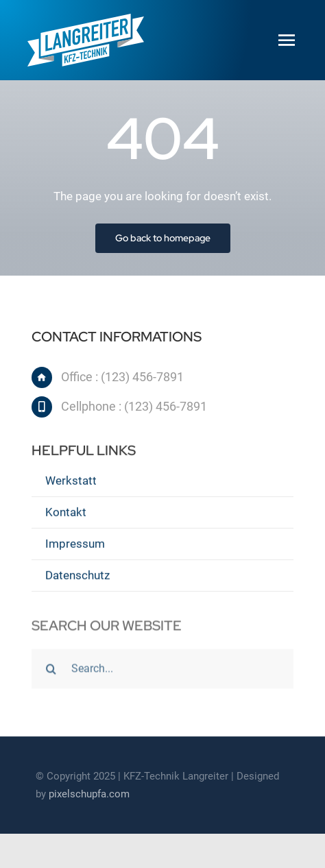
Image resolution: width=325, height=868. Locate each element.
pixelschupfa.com (89, 794)
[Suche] (51, 670)
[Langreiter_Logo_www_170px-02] (86, 19)
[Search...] (163, 670)
